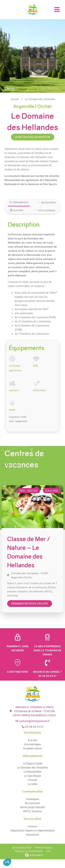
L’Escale (32, 780)
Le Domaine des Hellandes (33, 767)
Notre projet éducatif (33, 807)
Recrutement (32, 803)
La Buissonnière (33, 772)
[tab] (19, 202)
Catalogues (33, 799)
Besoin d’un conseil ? (47, 672)
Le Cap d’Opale (33, 776)
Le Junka (32, 784)
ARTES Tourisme (32, 811)
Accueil (15, 99)
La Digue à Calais (33, 763)
